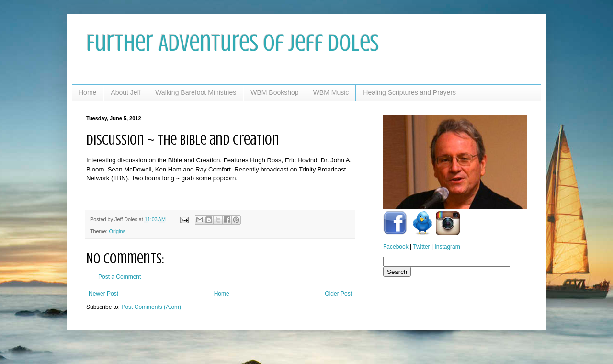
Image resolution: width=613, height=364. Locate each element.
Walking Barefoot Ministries (196, 92)
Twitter (421, 247)
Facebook (396, 247)
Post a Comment (119, 277)
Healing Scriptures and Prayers (409, 92)
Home (87, 92)
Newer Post (103, 294)
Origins (117, 231)
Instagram (447, 247)
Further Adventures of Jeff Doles (233, 43)
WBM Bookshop (274, 92)
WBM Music (331, 92)
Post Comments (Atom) (151, 307)
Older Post (338, 294)
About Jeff (126, 92)
